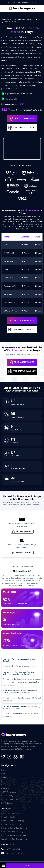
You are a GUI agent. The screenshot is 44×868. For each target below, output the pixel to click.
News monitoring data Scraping (14, 828)
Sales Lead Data (8, 817)
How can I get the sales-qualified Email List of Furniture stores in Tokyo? (19, 673)
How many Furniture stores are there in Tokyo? (19, 660)
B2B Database (19, 19)
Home (4, 770)
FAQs (3, 774)
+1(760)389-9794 (11, 849)
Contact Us (32, 2)
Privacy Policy (7, 796)
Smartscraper (7, 19)
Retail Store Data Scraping (12, 832)
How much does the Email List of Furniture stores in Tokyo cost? (20, 708)
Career (4, 777)
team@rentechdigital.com (14, 853)
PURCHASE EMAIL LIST (22, 119)
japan (30, 19)
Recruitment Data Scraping (12, 824)
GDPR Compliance (9, 792)
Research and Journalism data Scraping (18, 835)
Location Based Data (10, 799)
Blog (3, 781)
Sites (3, 785)
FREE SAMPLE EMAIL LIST (22, 128)
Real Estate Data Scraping (12, 813)
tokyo (37, 19)
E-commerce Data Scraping (13, 821)
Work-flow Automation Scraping (14, 839)
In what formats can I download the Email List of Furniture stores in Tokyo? (20, 692)
